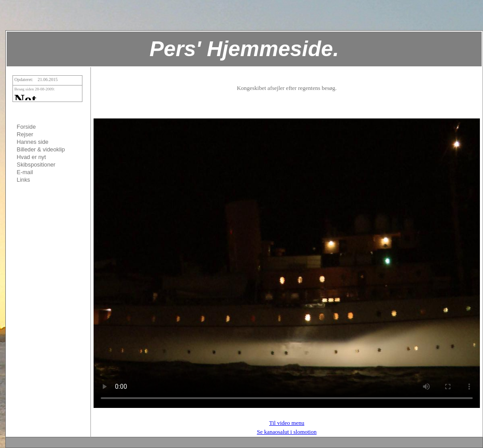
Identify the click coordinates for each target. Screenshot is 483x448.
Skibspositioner (36, 165)
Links (24, 180)
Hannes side (33, 142)
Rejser (25, 134)
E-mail (25, 172)
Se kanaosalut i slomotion (287, 432)
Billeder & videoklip (41, 149)
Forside (27, 127)
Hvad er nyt (31, 157)
